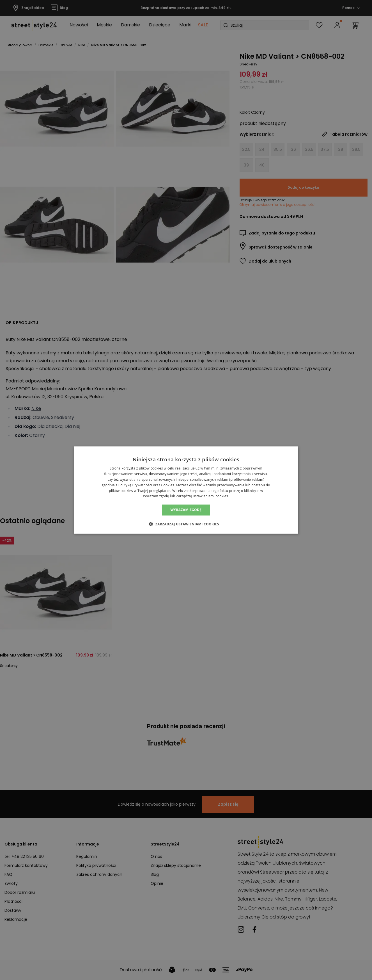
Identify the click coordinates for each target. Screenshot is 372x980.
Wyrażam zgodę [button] (186, 510)
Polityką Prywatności (135, 485)
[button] (186, 524)
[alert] (186, 490)
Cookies (168, 485)
